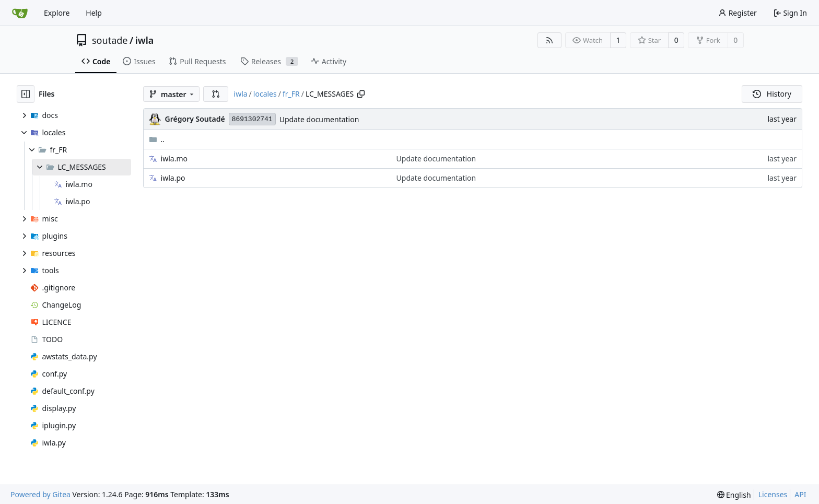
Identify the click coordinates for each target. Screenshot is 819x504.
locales (265, 94)
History (772, 94)
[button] (216, 94)
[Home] (20, 13)
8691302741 (252, 119)
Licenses (773, 494)
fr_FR (291, 94)
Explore (57, 13)
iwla (145, 40)
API (800, 494)
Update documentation (319, 119)
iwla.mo (174, 159)
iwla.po (173, 178)
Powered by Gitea (40, 494)
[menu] (734, 495)
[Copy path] (361, 94)
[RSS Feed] (549, 40)
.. (157, 139)
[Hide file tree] (26, 94)
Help (94, 13)
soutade (110, 40)
